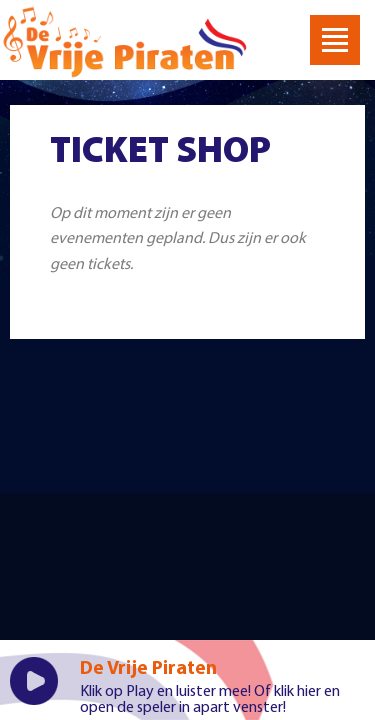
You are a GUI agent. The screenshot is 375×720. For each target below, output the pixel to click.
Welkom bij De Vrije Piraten (125, 42)
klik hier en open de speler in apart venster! (210, 700)
